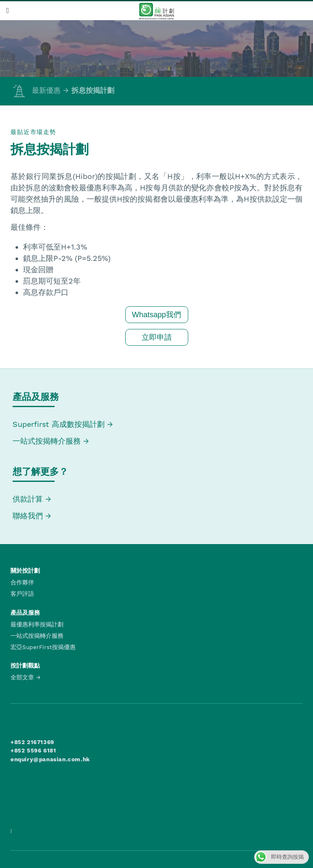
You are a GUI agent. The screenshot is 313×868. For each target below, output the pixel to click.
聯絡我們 (28, 516)
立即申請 (157, 337)
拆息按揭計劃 (93, 90)
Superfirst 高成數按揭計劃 (59, 424)
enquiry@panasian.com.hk (50, 759)
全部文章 (22, 677)
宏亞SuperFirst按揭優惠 (43, 647)
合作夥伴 (22, 582)
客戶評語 (22, 594)
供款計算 (28, 499)
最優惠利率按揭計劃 (37, 624)
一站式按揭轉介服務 (48, 441)
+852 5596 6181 (33, 750)
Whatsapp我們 (156, 315)
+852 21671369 (32, 742)
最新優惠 (36, 90)
